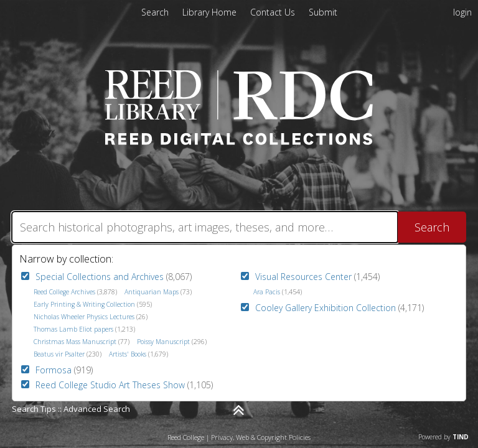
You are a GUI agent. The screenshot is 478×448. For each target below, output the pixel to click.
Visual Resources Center (303, 277)
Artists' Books (128, 354)
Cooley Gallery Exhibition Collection (326, 308)
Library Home (211, 12)
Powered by (443, 437)
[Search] (205, 227)
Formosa (54, 370)
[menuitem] (211, 12)
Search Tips (34, 409)
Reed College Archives (64, 292)
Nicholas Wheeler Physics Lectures (84, 317)
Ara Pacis (267, 292)
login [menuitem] (462, 12)
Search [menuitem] (155, 12)
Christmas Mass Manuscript (75, 342)
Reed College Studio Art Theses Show (110, 385)
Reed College (186, 437)
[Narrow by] (239, 410)
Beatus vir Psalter (59, 354)
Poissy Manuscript (163, 342)
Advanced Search (97, 409)
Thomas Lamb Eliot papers (73, 329)
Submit (323, 12)
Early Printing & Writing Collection (84, 304)
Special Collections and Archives (100, 277)
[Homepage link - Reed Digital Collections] (239, 142)
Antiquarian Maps (152, 292)
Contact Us (274, 12)
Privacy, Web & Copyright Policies (261, 437)
